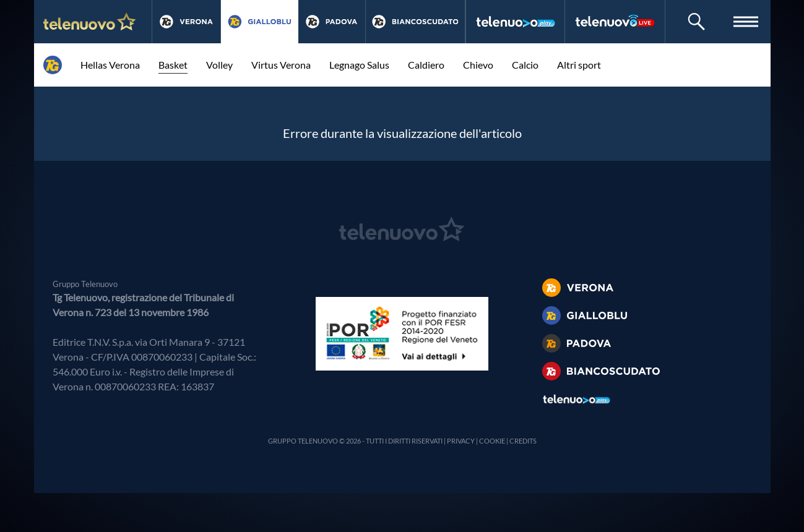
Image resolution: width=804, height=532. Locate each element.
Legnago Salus (359, 65)
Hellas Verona (110, 65)
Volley (219, 65)
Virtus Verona (281, 65)
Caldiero (426, 65)
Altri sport (579, 65)
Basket (173, 65)
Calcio (525, 65)
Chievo (478, 65)
